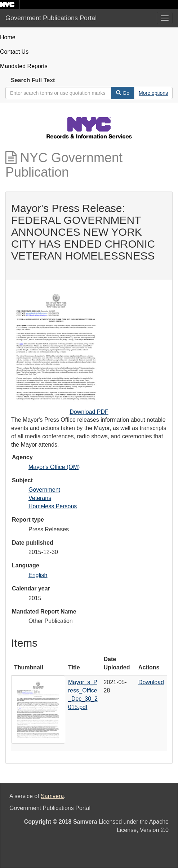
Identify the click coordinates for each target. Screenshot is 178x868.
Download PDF (89, 412)
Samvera (52, 796)
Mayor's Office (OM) (54, 467)
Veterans (40, 498)
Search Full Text (33, 80)
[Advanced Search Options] (153, 93)
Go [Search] (123, 93)
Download (151, 682)
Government (44, 490)
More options (153, 93)
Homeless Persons (53, 506)
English (38, 575)
